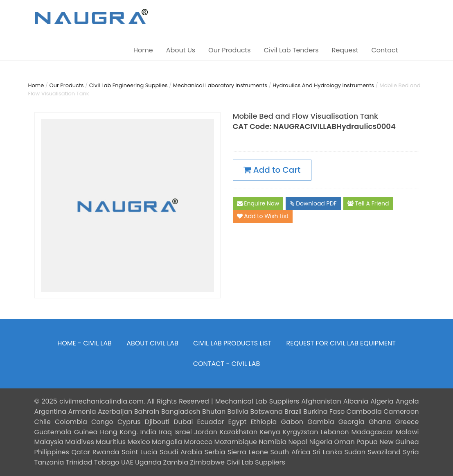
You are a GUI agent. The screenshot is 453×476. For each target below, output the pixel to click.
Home (143, 50)
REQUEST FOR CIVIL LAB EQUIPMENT (341, 343)
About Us (181, 50)
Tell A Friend (368, 204)
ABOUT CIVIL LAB (152, 343)
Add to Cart (272, 170)
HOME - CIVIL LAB (85, 343)
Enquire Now (258, 204)
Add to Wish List (263, 217)
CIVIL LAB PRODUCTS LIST (232, 343)
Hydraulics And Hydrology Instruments (323, 85)
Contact (384, 50)
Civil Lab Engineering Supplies (128, 85)
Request (345, 50)
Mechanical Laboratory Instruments (220, 85)
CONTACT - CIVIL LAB (227, 364)
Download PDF (313, 204)
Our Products (229, 50)
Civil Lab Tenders (291, 50)
